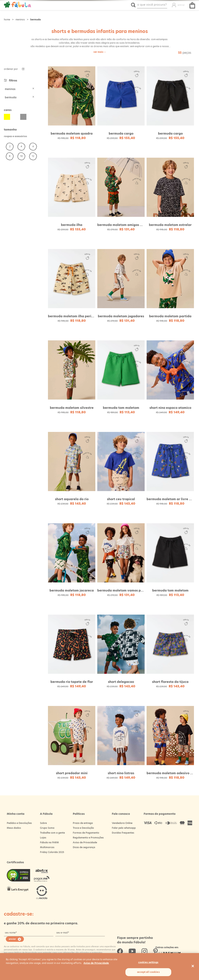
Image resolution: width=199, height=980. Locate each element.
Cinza (23, 117)
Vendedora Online (122, 821)
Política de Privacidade (25, 950)
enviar (12, 937)
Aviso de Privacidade (85, 840)
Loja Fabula (7, 19)
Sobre (43, 821)
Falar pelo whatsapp (124, 826)
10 (21, 156)
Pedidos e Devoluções (19, 821)
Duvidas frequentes (123, 830)
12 (33, 156)
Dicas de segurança (84, 845)
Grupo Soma (47, 826)
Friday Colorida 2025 (52, 850)
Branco (15, 117)
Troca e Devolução (83, 826)
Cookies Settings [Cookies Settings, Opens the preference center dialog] (148, 962)
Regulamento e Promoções (88, 835)
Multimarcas (47, 845)
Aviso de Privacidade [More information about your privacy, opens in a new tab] (96, 963)
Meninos (20, 19)
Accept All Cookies (148, 972)
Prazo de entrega (83, 821)
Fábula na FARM (49, 840)
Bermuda (36, 19)
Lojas (43, 835)
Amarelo (7, 117)
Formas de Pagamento (86, 830)
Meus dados (14, 826)
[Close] (193, 966)
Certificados (15, 860)
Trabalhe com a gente (52, 830)
